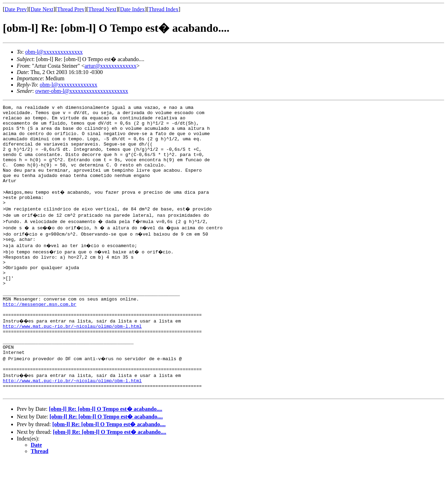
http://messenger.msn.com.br (40, 334)
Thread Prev (71, 9)
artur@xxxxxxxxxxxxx (111, 66)
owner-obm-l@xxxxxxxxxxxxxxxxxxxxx (82, 91)
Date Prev (16, 9)
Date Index (133, 9)
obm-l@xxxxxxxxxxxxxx (54, 52)
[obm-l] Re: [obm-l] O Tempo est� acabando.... (105, 453)
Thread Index (163, 9)
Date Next (42, 9)
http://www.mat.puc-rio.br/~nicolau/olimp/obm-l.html (72, 360)
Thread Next (102, 9)
